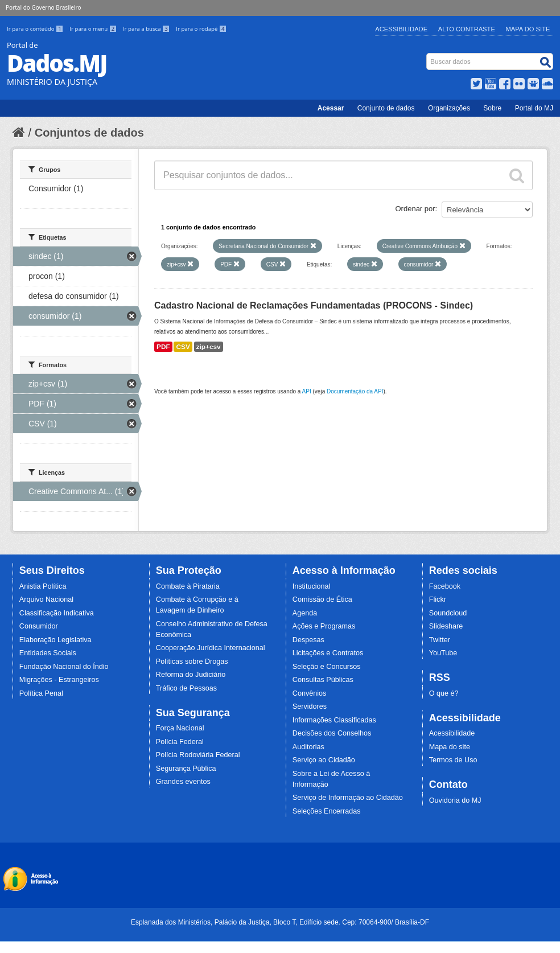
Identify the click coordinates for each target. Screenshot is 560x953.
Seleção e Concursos (327, 667)
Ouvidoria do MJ (455, 800)
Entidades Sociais (48, 653)
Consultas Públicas (323, 680)
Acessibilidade (401, 29)
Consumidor (39, 626)
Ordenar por (415, 209)
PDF (163, 347)
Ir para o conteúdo (36, 29)
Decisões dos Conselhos (332, 733)
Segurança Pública (186, 769)
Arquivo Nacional (46, 599)
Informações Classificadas (334, 720)
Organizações (449, 108)
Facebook (445, 586)
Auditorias (308, 747)
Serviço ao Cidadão (324, 760)
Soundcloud (448, 613)
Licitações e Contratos (328, 653)
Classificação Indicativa (57, 613)
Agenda (305, 613)
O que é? (444, 693)
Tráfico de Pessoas (186, 688)
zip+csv (209, 347)
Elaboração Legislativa (55, 640)
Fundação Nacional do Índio (64, 667)
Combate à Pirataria (188, 586)
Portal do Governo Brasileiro (43, 7)
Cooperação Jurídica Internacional (211, 648)
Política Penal (41, 693)
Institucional (312, 586)
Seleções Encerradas (327, 811)
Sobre (492, 108)
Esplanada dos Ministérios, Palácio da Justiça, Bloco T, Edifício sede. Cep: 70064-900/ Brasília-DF (280, 922)
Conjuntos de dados (89, 133)
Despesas (308, 640)
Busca (428, 56)
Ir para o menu (94, 29)
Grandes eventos (183, 782)
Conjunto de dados (386, 108)
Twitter (440, 640)
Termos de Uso (453, 760)
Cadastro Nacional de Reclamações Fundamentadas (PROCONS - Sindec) (314, 305)
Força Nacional (180, 728)
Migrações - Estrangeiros (59, 680)
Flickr (438, 599)
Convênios (310, 693)
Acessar (331, 108)
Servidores (310, 706)
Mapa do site (450, 747)
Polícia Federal (180, 742)
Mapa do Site (528, 29)
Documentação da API (355, 391)
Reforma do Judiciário (191, 675)
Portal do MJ (534, 108)
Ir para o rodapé (201, 29)
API (307, 391)
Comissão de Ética (322, 599)
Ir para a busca (147, 29)
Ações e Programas (324, 626)
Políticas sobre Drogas (192, 662)
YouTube (443, 653)
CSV (183, 347)
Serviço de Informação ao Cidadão (348, 798)
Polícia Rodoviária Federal (198, 755)
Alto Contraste (467, 29)
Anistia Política (43, 586)
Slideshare (446, 626)
